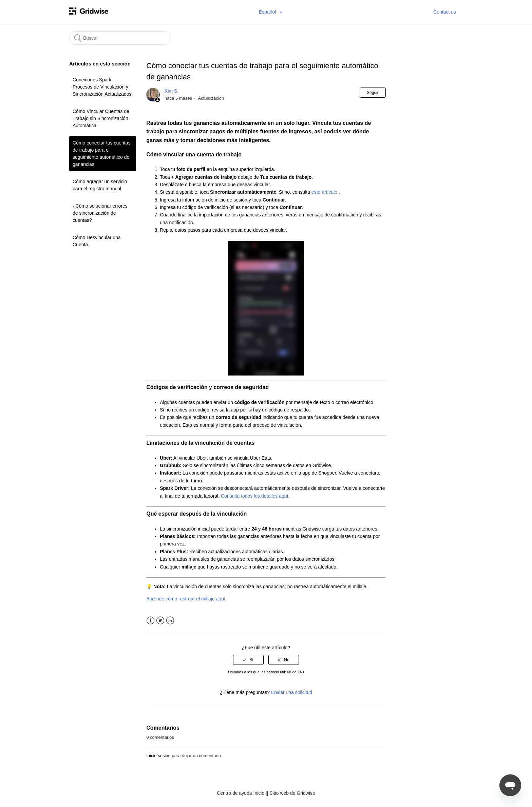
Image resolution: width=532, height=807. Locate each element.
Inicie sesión (158, 756)
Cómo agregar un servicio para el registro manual (100, 185)
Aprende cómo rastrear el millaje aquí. (187, 599)
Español (268, 12)
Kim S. (172, 91)
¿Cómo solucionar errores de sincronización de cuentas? (100, 213)
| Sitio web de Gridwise (291, 793)
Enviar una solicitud (292, 692)
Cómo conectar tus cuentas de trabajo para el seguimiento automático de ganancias (101, 153)
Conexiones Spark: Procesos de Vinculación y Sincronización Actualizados (102, 87)
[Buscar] (120, 38)
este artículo (325, 192)
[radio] (248, 660)
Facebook (150, 621)
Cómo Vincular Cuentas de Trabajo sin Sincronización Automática (101, 118)
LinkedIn (170, 621)
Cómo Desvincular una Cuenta (97, 241)
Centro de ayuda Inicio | (242, 793)
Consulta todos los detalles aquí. (256, 496)
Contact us (445, 12)
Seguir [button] (373, 93)
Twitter (160, 621)
